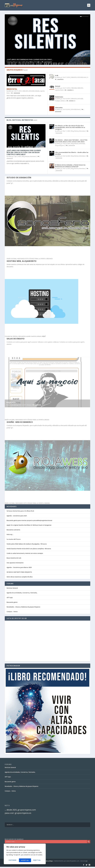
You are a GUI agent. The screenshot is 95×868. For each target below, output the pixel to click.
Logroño (42, 91)
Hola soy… (10, 534)
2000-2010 (25, 91)
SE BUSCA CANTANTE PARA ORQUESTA (19, 572)
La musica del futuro (14, 539)
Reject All (25, 860)
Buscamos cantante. (14, 530)
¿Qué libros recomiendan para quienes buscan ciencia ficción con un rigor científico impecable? (24, 152)
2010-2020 (32, 91)
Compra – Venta (12, 612)
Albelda (37, 91)
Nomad (58, 86)
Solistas (63, 101)
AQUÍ (44, 336)
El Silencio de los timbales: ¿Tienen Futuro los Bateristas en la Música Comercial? (70, 166)
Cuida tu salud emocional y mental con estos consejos (25, 553)
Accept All (37, 860)
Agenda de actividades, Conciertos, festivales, (22, 593)
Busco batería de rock (14, 558)
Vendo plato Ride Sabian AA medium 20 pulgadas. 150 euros (27, 544)
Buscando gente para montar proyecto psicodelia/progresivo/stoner (29, 520)
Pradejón (58, 101)
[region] (25, 854)
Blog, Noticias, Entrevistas (33, 62)
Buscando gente (12, 602)
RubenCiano (59, 97)
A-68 (57, 75)
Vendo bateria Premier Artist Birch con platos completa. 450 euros (29, 549)
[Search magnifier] (89, 842)
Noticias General (12, 588)
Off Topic (10, 598)
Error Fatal (12, 89)
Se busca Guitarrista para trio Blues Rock (20, 511)
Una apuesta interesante (15, 563)
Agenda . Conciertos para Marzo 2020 (19, 567)
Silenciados (59, 108)
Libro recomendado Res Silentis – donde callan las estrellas (72, 153)
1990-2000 (74, 88)
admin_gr (15, 62)
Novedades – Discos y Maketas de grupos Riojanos (23, 607)
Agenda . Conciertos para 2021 (17, 516)
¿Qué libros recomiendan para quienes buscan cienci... (30, 60)
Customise (12, 860)
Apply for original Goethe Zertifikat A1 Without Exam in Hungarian (29, 525)
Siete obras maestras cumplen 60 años (20, 577)
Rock (8, 93)
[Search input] (46, 842)
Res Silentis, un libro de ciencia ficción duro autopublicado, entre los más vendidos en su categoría (70, 127)
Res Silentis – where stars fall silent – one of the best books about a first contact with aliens (71, 141)
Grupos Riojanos (60, 145)
